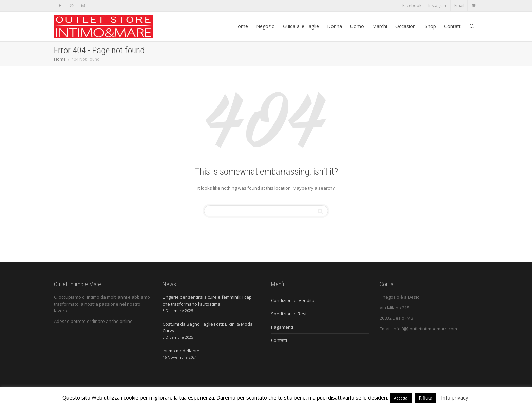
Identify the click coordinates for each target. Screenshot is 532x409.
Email (459, 6)
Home (241, 26)
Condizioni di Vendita (293, 300)
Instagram (438, 6)
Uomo (357, 26)
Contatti (453, 26)
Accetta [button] (401, 398)
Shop (430, 26)
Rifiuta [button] (426, 398)
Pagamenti (282, 327)
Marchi (380, 26)
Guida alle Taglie (301, 26)
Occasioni (406, 26)
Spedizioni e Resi (289, 314)
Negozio (265, 26)
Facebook (412, 6)
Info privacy (455, 397)
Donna (335, 26)
